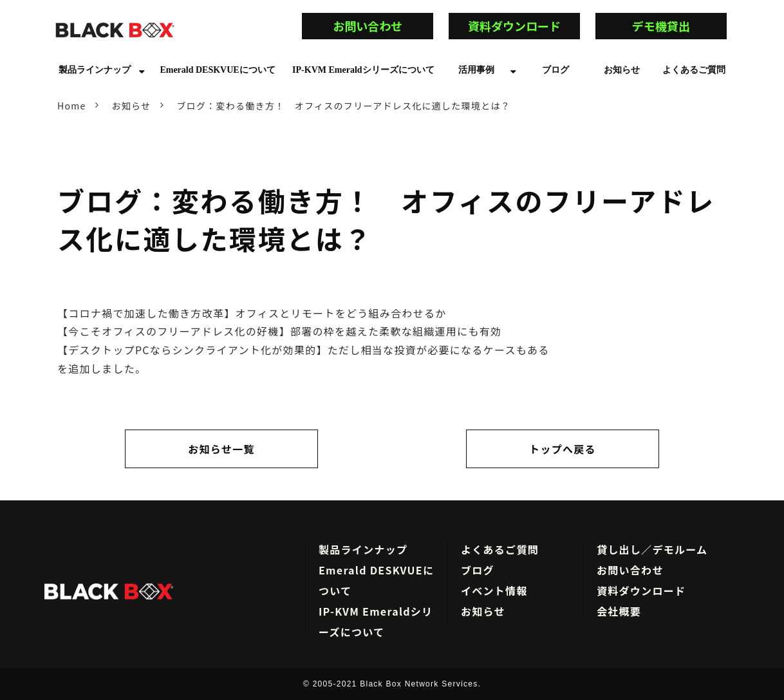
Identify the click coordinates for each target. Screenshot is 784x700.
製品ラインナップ (95, 70)
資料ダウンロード (514, 26)
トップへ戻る (563, 449)
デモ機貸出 (678, 26)
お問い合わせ (379, 26)
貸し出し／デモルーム (652, 549)
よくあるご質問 (694, 70)
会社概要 (619, 611)
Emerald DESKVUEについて (217, 70)
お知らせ (622, 70)
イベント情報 (494, 591)
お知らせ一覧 (221, 449)
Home (72, 106)
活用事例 (476, 70)
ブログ (555, 70)
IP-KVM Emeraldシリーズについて (363, 70)
